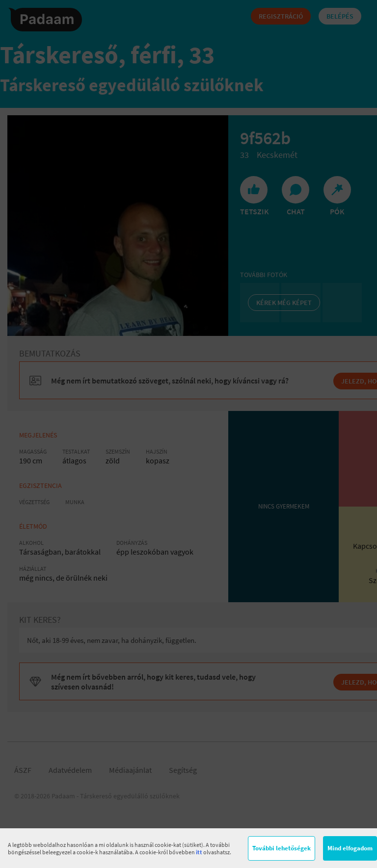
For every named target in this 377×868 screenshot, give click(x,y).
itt (199, 852)
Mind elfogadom (350, 848)
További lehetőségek (282, 848)
